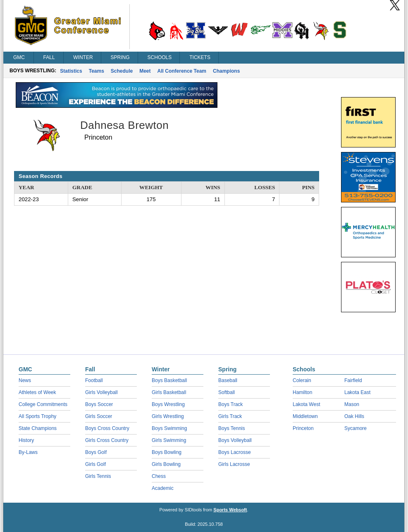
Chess (159, 476)
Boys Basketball (169, 380)
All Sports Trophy (37, 416)
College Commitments (43, 404)
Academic (163, 488)
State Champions (38, 428)
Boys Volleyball (235, 440)
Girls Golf (95, 464)
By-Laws (28, 452)
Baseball (228, 380)
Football (94, 380)
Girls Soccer (99, 416)
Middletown (305, 416)
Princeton (303, 428)
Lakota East (357, 392)
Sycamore (356, 428)
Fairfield (353, 380)
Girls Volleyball (101, 392)
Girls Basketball (169, 392)
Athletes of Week (37, 392)
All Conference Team (182, 71)
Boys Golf (96, 452)
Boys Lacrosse (235, 452)
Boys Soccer (99, 404)
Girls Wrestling (168, 416)
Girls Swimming (169, 440)
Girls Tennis (98, 476)
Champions (226, 71)
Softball (227, 392)
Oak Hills (354, 416)
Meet (145, 71)
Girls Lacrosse (234, 464)
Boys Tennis (231, 428)
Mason (352, 404)
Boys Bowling (167, 452)
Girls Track (230, 416)
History (26, 440)
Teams (97, 71)
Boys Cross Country (107, 428)
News (25, 380)
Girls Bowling (166, 464)
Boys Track (230, 404)
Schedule (122, 71)
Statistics (71, 71)
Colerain (302, 380)
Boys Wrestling (168, 404)
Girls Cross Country (107, 440)
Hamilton (302, 392)
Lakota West (306, 404)
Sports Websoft (230, 510)
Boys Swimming (169, 428)
